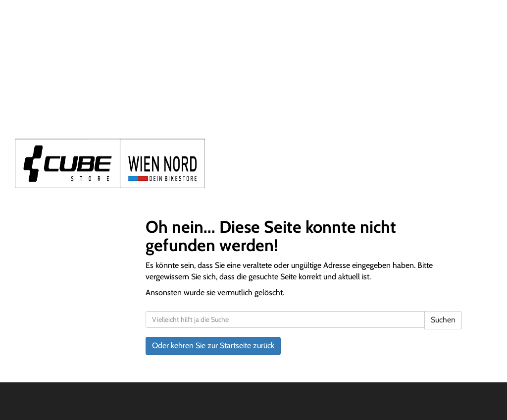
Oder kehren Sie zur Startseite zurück (213, 345)
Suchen (443, 320)
